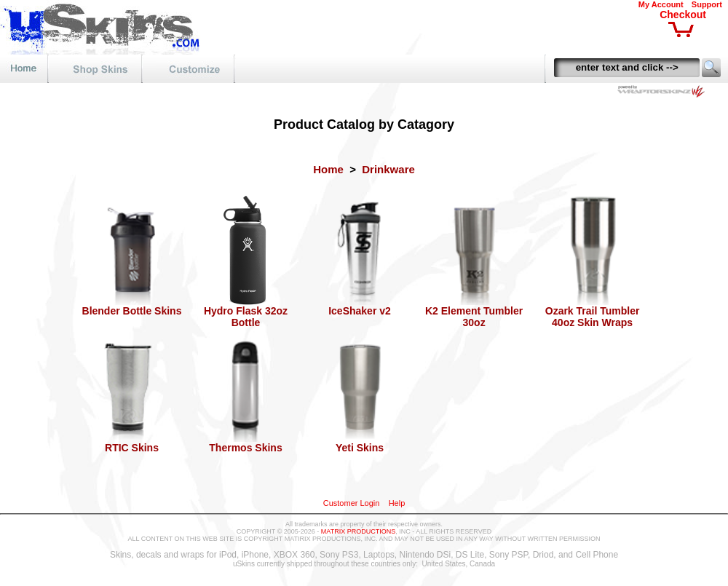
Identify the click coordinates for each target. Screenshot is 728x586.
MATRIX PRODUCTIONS (358, 531)
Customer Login (352, 503)
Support (707, 4)
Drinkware (388, 169)
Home (328, 169)
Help (397, 503)
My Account (661, 4)
